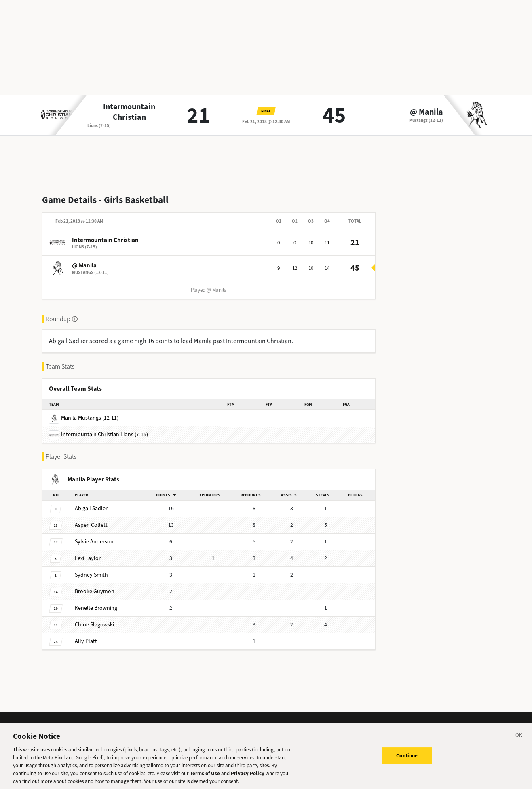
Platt (86, 641)
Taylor (88, 558)
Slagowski (94, 625)
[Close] (519, 741)
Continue (407, 760)
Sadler (91, 508)
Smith (91, 575)
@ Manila (426, 112)
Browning (96, 608)
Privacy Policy (248, 778)
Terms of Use (205, 778)
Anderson (94, 542)
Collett (91, 525)
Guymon (95, 591)
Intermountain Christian (129, 112)
